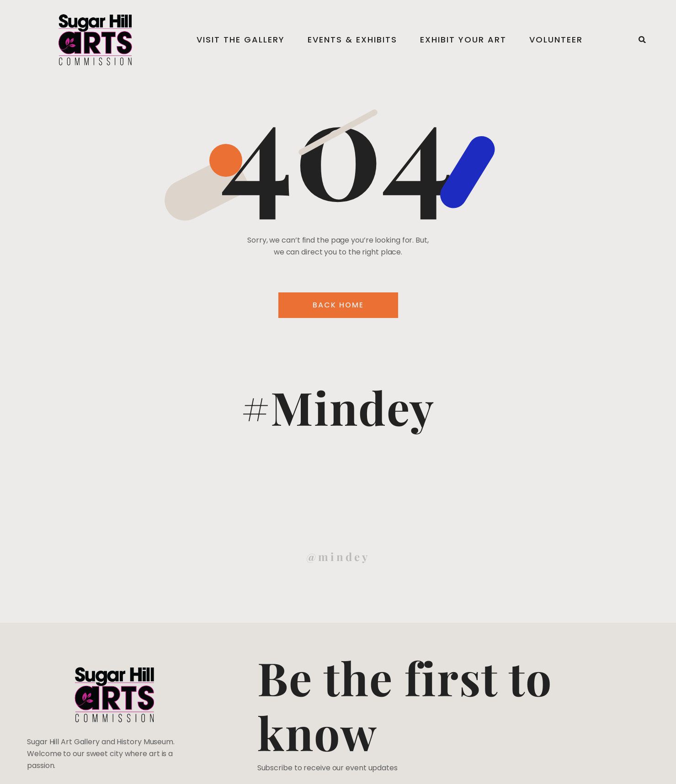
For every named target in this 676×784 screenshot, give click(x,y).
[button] (642, 40)
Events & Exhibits (352, 40)
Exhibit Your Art (463, 40)
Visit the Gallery (241, 40)
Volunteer (556, 40)
